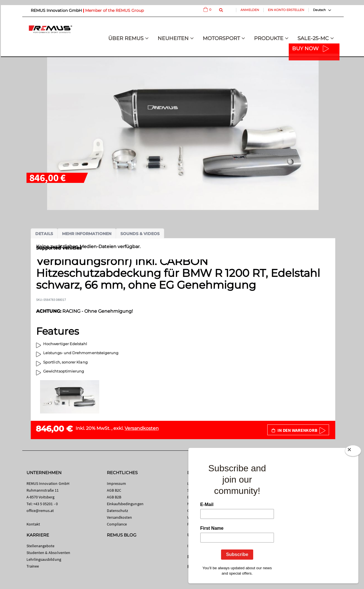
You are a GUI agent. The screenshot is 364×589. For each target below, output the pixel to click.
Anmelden (250, 10)
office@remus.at (40, 511)
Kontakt (33, 524)
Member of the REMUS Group (114, 10)
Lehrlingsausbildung (44, 559)
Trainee (33, 566)
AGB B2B (114, 497)
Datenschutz (118, 511)
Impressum (117, 483)
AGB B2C (114, 490)
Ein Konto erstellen (286, 10)
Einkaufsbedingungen (125, 504)
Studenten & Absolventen (48, 553)
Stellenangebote (41, 546)
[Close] (353, 452)
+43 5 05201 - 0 (46, 504)
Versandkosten (142, 428)
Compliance (117, 524)
